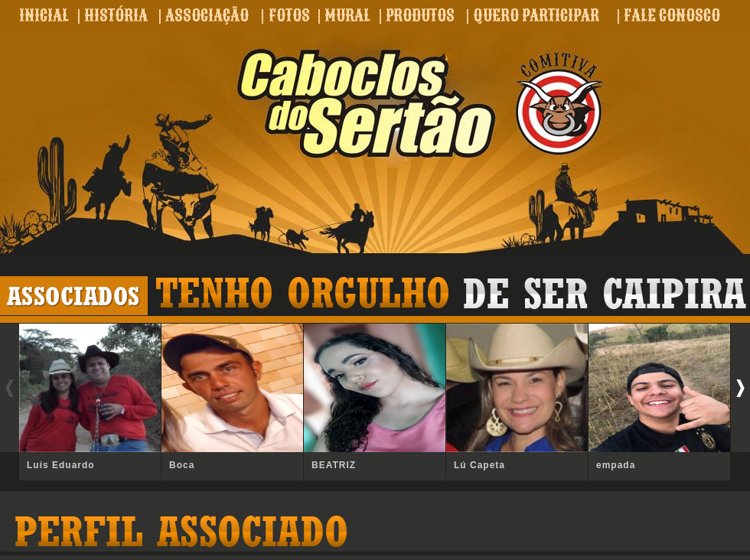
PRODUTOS (420, 15)
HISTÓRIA (116, 15)
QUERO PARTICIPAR (536, 15)
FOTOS (289, 15)
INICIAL (44, 15)
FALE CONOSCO (672, 15)
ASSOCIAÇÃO (207, 15)
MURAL (347, 15)
